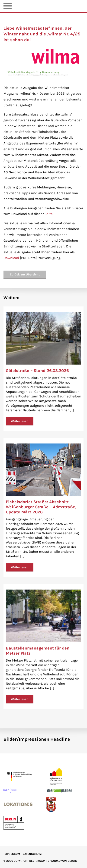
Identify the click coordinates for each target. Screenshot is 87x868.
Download (11, 258)
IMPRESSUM (12, 854)
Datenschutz (32, 854)
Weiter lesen (20, 421)
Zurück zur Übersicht (25, 274)
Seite (49, 214)
